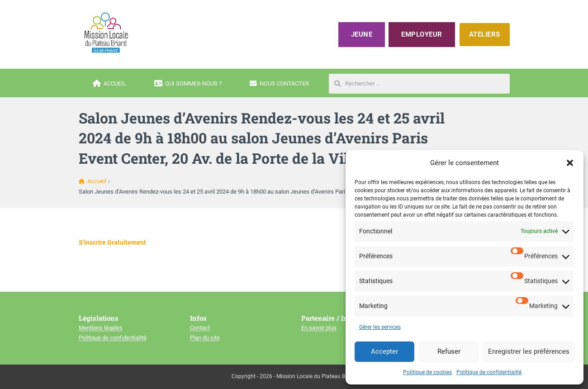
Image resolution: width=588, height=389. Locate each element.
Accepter (384, 351)
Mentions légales (101, 328)
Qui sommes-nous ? (188, 84)
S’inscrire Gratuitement (112, 242)
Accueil (109, 84)
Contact (200, 328)
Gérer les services (380, 327)
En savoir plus (319, 328)
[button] (570, 163)
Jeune (362, 34)
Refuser (449, 351)
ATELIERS (485, 34)
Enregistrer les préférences (529, 351)
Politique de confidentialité (489, 372)
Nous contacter (279, 84)
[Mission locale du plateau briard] (106, 33)
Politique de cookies (427, 372)
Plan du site (205, 338)
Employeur (422, 34)
